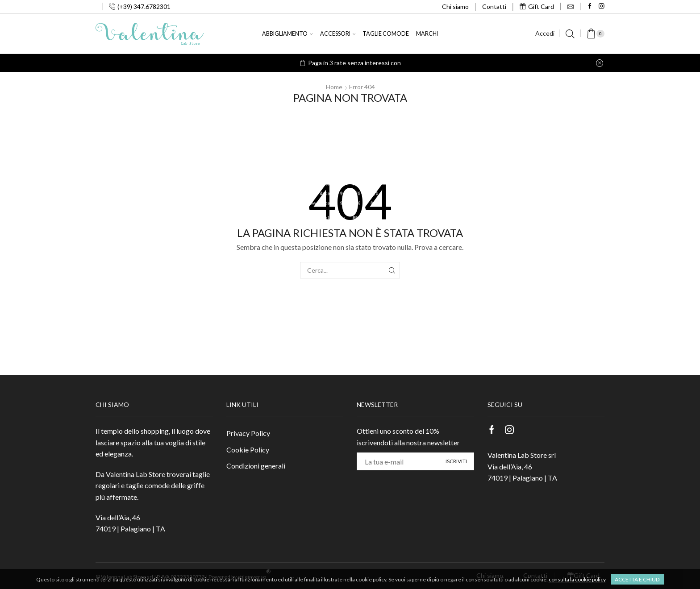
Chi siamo (455, 6)
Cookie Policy (248, 450)
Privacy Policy (248, 433)
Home (334, 87)
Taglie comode (386, 34)
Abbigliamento (287, 34)
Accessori (338, 34)
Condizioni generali (256, 466)
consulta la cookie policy (577, 579)
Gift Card (537, 6)
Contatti (494, 6)
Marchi (427, 34)
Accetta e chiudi (638, 579)
